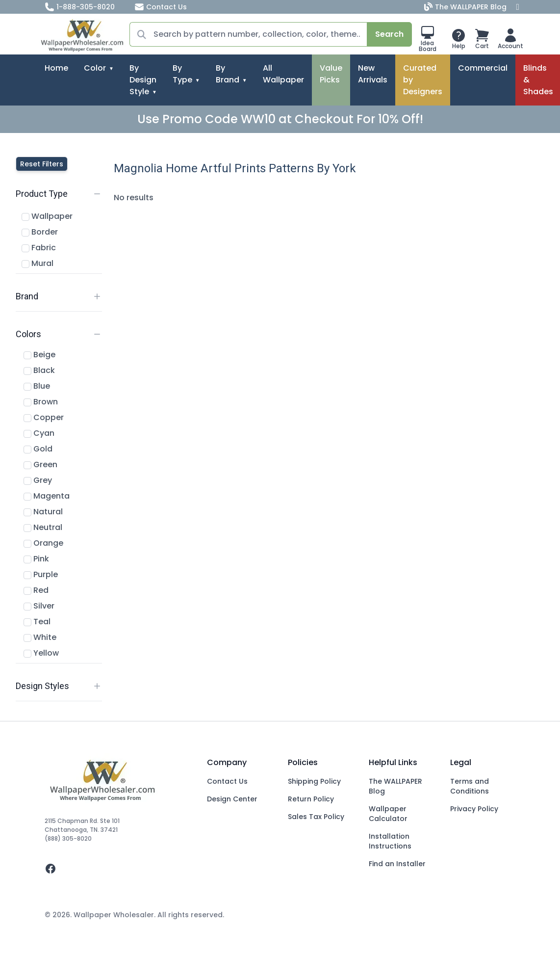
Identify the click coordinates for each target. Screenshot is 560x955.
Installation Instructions (390, 841)
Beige (39, 355)
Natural (43, 512)
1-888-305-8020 (80, 7)
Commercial (483, 68)
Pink (36, 559)
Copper (44, 417)
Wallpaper (47, 216)
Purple (41, 574)
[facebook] (118, 869)
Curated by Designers (423, 80)
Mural (38, 263)
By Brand (228, 74)
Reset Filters (42, 164)
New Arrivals (373, 74)
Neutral (43, 527)
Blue (37, 386)
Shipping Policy (314, 781)
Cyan (39, 433)
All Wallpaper (283, 74)
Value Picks (331, 74)
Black (39, 370)
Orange (43, 543)
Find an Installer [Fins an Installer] (397, 864)
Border (40, 232)
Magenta (47, 496)
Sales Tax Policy (316, 817)
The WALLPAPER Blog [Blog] (466, 7)
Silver (39, 606)
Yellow (41, 653)
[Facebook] (518, 7)
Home (56, 68)
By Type (182, 74)
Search (389, 34)
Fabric (39, 248)
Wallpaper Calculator (388, 814)
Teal (37, 622)
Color (95, 68)
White (40, 637)
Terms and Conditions (470, 786)
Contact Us (161, 7)
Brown (41, 402)
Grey (38, 480)
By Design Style (143, 80)
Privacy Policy (474, 809)
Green (40, 464)
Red (36, 590)
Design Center (232, 799)
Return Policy (311, 799)
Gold (38, 449)
